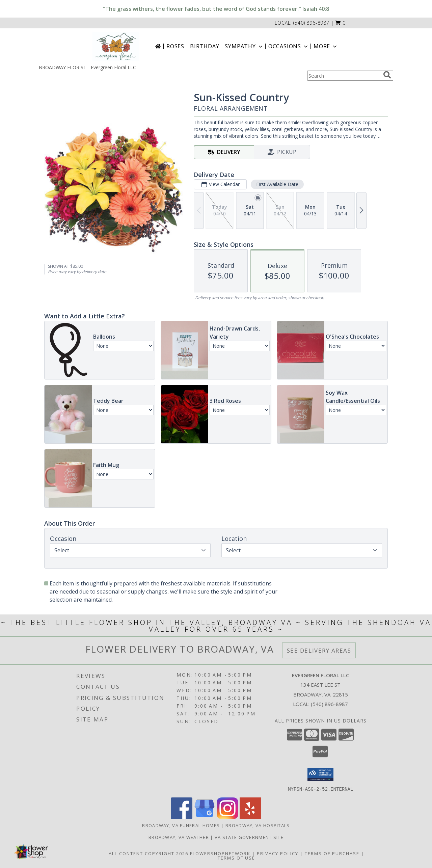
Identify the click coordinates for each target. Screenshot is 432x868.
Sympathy (244, 46)
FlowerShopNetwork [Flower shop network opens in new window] (220, 853)
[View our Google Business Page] (205, 817)
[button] (340, 23)
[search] (387, 75)
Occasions (289, 46)
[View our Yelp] (250, 817)
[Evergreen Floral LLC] (116, 46)
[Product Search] (344, 76)
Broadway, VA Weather (179, 837)
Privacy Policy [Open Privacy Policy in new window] (278, 853)
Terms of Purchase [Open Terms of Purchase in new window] (332, 853)
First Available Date (277, 184)
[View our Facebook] (182, 817)
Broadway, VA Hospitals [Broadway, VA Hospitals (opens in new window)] (258, 825)
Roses (175, 46)
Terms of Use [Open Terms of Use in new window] (236, 858)
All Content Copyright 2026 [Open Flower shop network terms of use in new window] (148, 853)
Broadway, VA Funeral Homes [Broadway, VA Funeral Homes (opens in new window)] (181, 825)
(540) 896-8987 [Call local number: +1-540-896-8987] (311, 23)
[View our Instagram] (227, 817)
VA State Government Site (249, 837)
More (326, 46)
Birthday (205, 46)
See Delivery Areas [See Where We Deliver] (319, 650)
